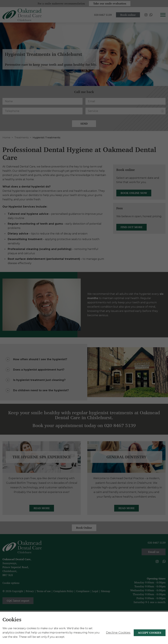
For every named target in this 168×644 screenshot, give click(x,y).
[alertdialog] (84, 628)
